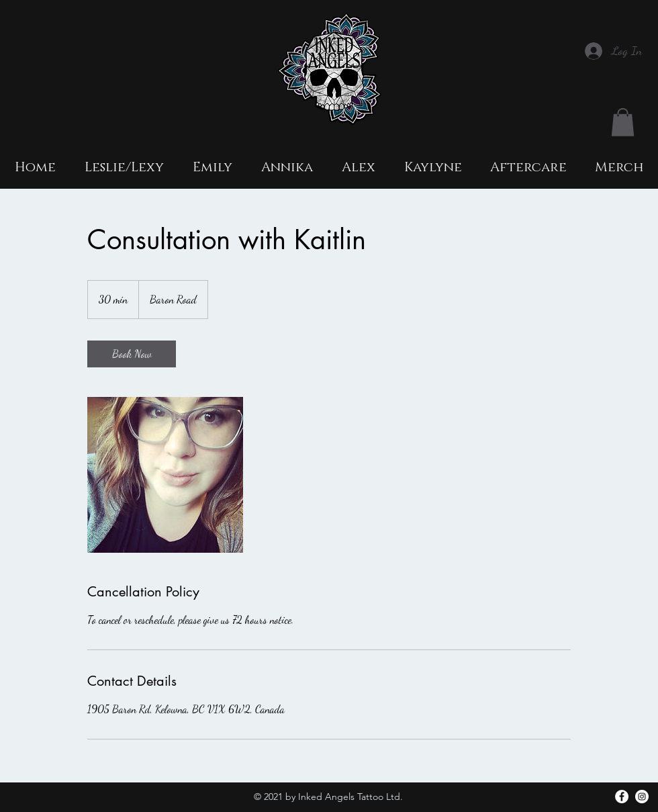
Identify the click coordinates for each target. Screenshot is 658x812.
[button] (623, 122)
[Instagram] (642, 797)
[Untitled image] (165, 475)
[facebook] (622, 797)
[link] (132, 354)
